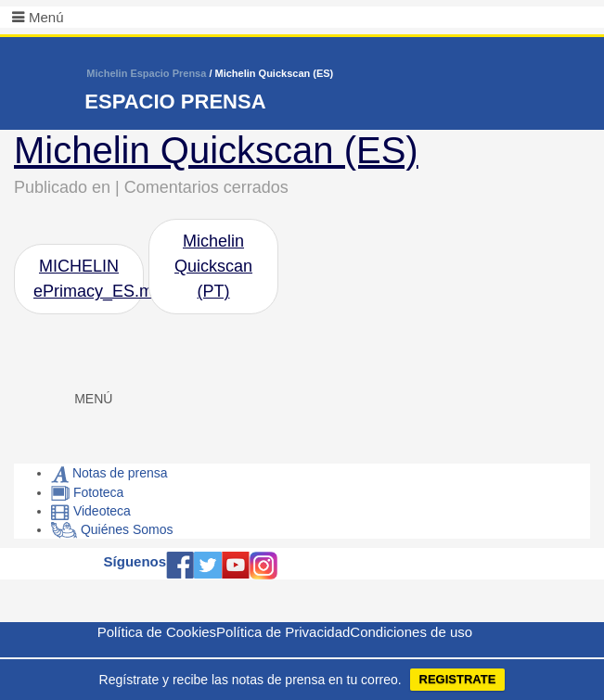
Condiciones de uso (411, 632)
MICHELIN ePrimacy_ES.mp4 (89, 279)
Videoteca (91, 511)
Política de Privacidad (283, 632)
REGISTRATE (458, 679)
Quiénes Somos (112, 529)
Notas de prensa (109, 473)
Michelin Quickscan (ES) (216, 150)
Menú (46, 17)
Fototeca (87, 492)
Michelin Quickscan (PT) (213, 266)
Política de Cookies (157, 632)
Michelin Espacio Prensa (146, 73)
